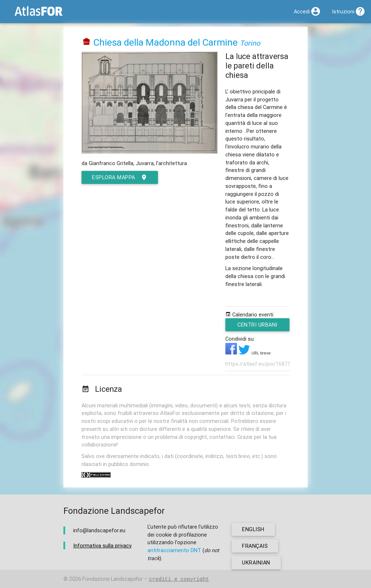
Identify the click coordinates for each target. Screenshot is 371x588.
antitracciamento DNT (174, 550)
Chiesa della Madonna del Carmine (165, 42)
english (253, 529)
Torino (250, 43)
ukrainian (256, 562)
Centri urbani (258, 326)
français (255, 546)
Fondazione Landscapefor (112, 579)
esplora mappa (120, 177)
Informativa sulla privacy (102, 545)
